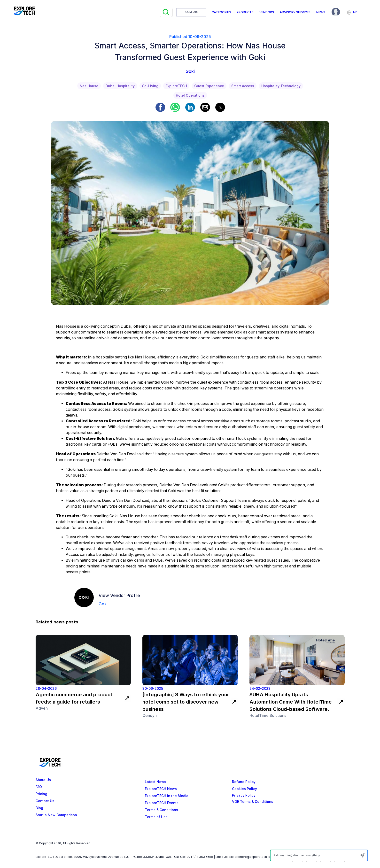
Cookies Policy (244, 789)
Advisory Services (295, 12)
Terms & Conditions (161, 810)
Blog (39, 808)
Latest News (155, 782)
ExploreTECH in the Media (167, 796)
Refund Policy (244, 782)
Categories (221, 12)
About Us (43, 780)
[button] (160, 107)
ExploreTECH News (161, 789)
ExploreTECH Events (162, 803)
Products (245, 12)
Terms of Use (156, 817)
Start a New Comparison (56, 815)
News (321, 12)
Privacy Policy (244, 795)
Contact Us (45, 801)
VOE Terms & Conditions (253, 802)
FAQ (39, 787)
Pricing (41, 794)
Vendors (267, 12)
